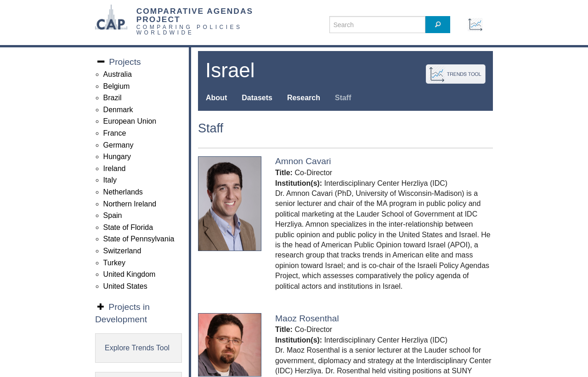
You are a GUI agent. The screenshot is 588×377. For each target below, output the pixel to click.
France (115, 133)
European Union (130, 121)
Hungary (117, 157)
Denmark (118, 110)
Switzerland (122, 251)
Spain (113, 215)
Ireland (115, 169)
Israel (230, 70)
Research (304, 98)
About (216, 98)
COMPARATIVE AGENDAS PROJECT (195, 15)
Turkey (114, 263)
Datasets (257, 98)
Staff (343, 98)
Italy (110, 180)
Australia (118, 74)
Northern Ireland (130, 204)
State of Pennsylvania (139, 239)
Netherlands (123, 192)
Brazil (113, 98)
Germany (119, 145)
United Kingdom (130, 274)
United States (125, 286)
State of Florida (128, 227)
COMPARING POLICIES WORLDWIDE (189, 30)
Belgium (117, 86)
